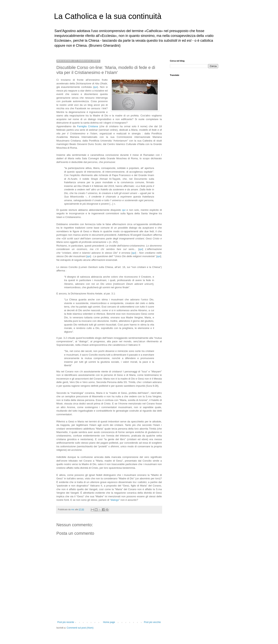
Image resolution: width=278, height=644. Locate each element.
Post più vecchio (152, 622)
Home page (109, 622)
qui (96, 87)
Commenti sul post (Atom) (80, 628)
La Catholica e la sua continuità (108, 16)
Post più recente (66, 622)
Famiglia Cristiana (88, 126)
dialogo (115, 500)
